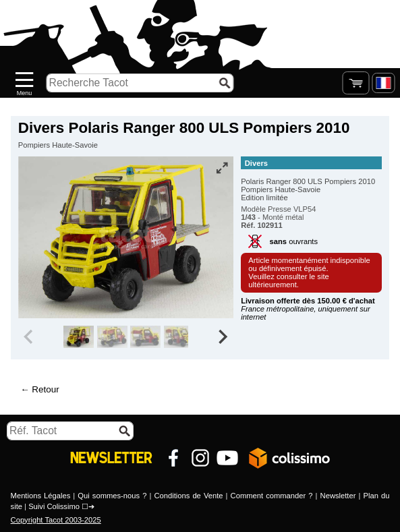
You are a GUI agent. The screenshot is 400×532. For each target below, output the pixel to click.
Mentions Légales (41, 496)
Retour (45, 389)
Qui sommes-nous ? (112, 496)
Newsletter (338, 496)
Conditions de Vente (188, 496)
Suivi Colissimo (54, 506)
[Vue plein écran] (222, 168)
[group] (79, 337)
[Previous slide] (30, 337)
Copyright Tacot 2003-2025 (56, 520)
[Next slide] (222, 337)
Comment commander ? (272, 496)
